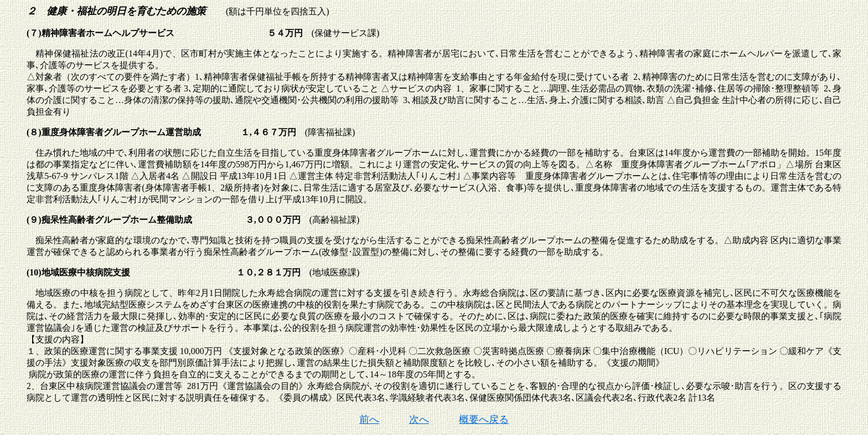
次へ (419, 419)
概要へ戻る (484, 419)
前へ (369, 419)
